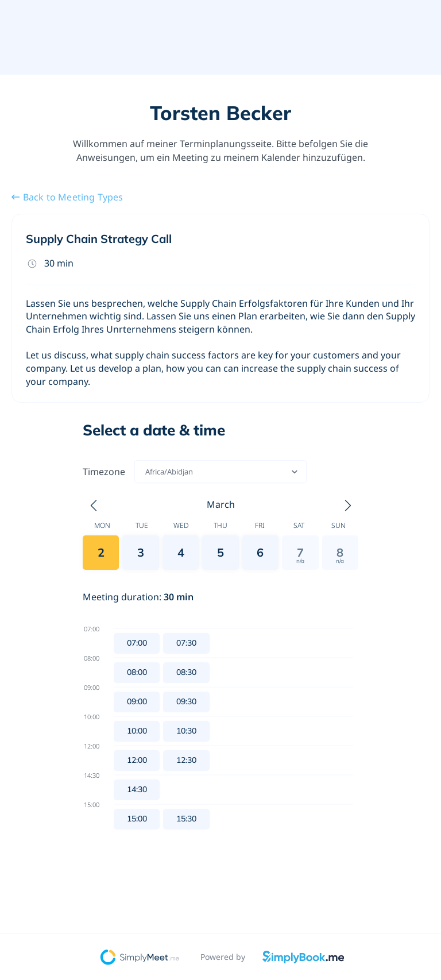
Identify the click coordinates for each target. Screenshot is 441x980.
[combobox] (146, 472)
